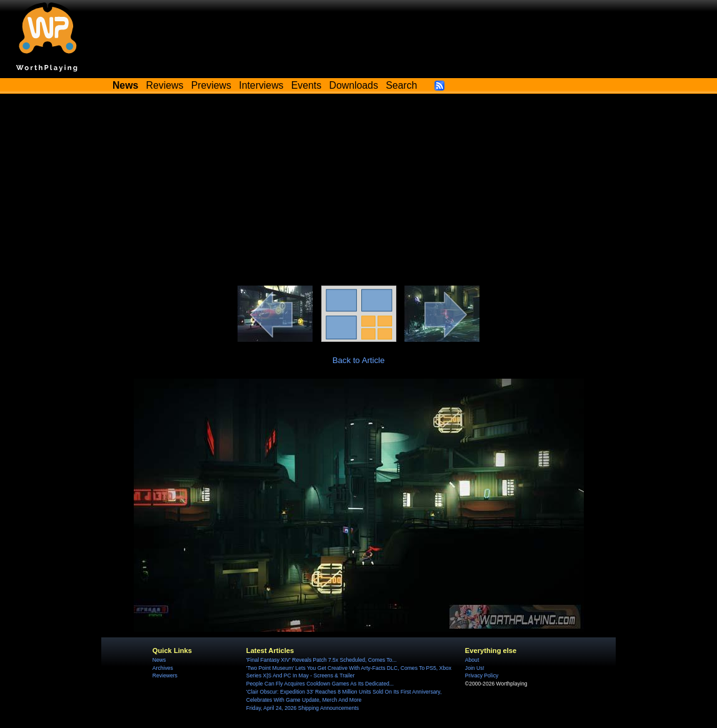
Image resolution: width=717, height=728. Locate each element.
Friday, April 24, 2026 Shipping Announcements (303, 708)
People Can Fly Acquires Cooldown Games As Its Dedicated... (320, 684)
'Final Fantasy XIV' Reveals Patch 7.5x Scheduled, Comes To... (322, 660)
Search (401, 85)
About (472, 660)
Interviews (261, 85)
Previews (211, 85)
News (159, 660)
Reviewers (165, 676)
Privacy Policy (482, 676)
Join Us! (475, 668)
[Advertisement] (358, 192)
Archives (163, 668)
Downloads (354, 85)
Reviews (165, 85)
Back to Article (359, 360)
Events (306, 85)
